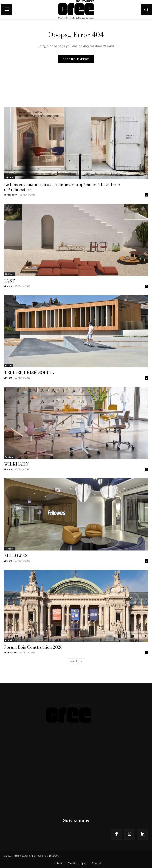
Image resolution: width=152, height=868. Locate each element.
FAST (9, 281)
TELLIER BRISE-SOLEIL (29, 372)
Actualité (9, 640)
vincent (8, 286)
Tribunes (9, 177)
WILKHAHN (16, 464)
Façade (9, 366)
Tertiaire (9, 457)
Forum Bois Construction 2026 (33, 647)
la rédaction (11, 195)
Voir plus (76, 661)
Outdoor (9, 274)
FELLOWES (16, 555)
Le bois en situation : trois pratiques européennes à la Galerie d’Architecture (62, 187)
